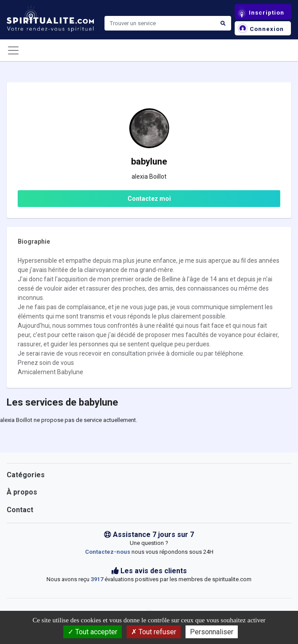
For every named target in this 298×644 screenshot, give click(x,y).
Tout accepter (93, 632)
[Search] (160, 23)
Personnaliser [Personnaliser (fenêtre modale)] (212, 632)
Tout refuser (154, 632)
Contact (20, 510)
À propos (22, 492)
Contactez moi (149, 199)
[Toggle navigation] (13, 50)
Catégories (26, 475)
